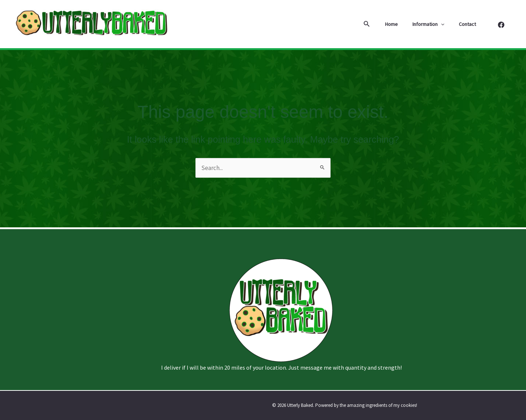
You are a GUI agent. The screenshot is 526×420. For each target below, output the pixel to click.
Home (402, 24)
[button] (380, 24)
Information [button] (435, 24)
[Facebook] (501, 25)
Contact (470, 24)
